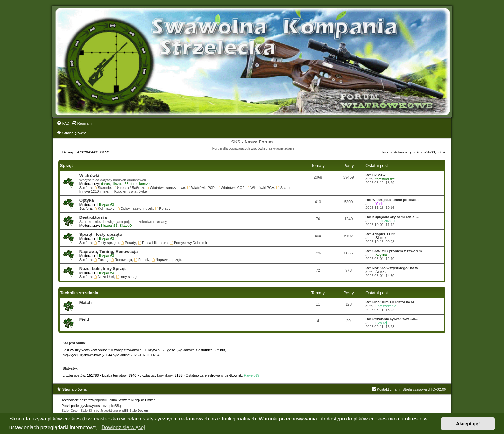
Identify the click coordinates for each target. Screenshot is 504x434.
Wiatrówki (89, 175)
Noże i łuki (104, 277)
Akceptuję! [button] (468, 424)
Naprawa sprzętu (167, 260)
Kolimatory (104, 208)
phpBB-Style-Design (133, 411)
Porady (163, 208)
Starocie (102, 188)
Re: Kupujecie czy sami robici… (392, 217)
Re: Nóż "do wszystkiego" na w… (393, 268)
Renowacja (121, 260)
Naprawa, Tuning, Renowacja (108, 251)
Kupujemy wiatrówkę (129, 191)
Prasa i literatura (153, 243)
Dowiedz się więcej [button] (123, 427)
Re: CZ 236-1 (376, 175)
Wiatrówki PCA (260, 188)
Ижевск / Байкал (128, 188)
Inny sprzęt (127, 277)
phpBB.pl (116, 406)
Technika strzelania (79, 293)
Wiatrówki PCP (201, 188)
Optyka (87, 200)
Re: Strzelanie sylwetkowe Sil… (392, 319)
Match (85, 303)
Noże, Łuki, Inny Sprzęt (103, 268)
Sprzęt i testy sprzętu (101, 234)
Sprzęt (67, 166)
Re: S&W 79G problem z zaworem (394, 251)
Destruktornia (93, 217)
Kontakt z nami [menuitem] (386, 389)
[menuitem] (63, 123)
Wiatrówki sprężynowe (165, 188)
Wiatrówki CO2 (230, 188)
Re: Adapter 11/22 (380, 234)
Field (84, 319)
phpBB (99, 400)
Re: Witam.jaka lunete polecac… (393, 200)
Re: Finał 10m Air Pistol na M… (392, 302)
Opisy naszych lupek (135, 208)
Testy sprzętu (106, 243)
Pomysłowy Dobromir (189, 243)
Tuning (101, 260)
